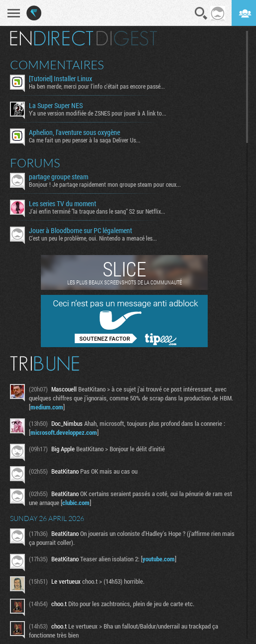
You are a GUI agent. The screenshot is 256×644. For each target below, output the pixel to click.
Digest (127, 38)
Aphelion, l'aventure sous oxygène (74, 132)
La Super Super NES (56, 106)
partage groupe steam (59, 177)
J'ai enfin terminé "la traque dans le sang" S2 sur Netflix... (97, 211)
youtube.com (159, 559)
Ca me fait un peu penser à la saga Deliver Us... (85, 140)
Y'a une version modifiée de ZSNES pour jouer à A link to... (98, 113)
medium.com (47, 407)
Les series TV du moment (63, 204)
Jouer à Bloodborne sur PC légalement (80, 231)
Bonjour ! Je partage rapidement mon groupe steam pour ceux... (105, 184)
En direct (52, 38)
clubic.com (76, 503)
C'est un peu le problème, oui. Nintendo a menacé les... (93, 238)
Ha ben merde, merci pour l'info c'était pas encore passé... (97, 86)
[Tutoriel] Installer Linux (61, 79)
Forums (35, 163)
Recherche (201, 13)
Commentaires (57, 65)
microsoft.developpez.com (64, 432)
